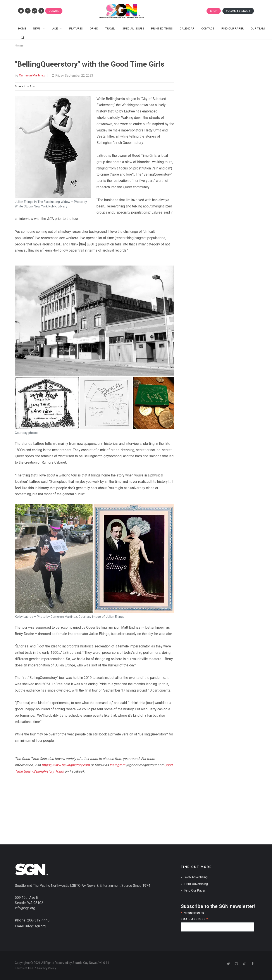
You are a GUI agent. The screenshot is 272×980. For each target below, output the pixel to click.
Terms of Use (24, 968)
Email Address (195, 919)
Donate (54, 11)
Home (19, 46)
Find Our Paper (195, 890)
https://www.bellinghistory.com (66, 765)
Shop (214, 11)
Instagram (117, 765)
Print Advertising (196, 884)
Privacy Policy (47, 968)
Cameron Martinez (32, 75)
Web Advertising (196, 877)
